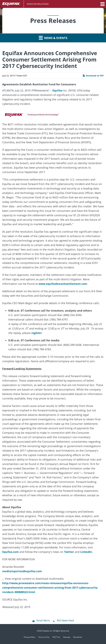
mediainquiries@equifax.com (22, 571)
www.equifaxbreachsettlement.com (63, 284)
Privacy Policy (29, 637)
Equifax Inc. (48, 631)
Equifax (57, 90)
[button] (102, 4)
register (36, 333)
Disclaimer (78, 637)
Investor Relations (38, 4)
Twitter (69, 552)
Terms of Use (44, 637)
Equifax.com (10, 552)
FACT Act (56, 637)
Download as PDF (93, 76)
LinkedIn (86, 552)
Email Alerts (43, 620)
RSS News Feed (65, 620)
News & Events (53, 38)
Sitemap (67, 637)
